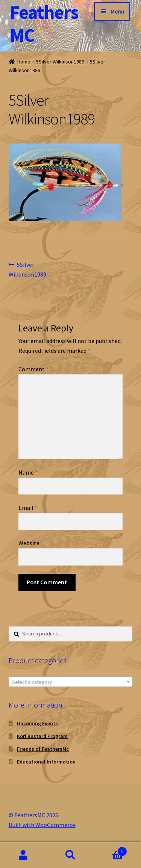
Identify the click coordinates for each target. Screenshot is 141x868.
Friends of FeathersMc (43, 749)
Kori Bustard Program (42, 736)
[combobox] (71, 682)
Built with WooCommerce (42, 825)
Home (24, 62)
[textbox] (71, 682)
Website (29, 543)
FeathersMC (44, 24)
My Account (23, 855)
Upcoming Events (37, 723)
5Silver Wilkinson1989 (60, 62)
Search (70, 855)
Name (28, 472)
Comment (33, 369)
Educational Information (46, 762)
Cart (111, 850)
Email (28, 508)
